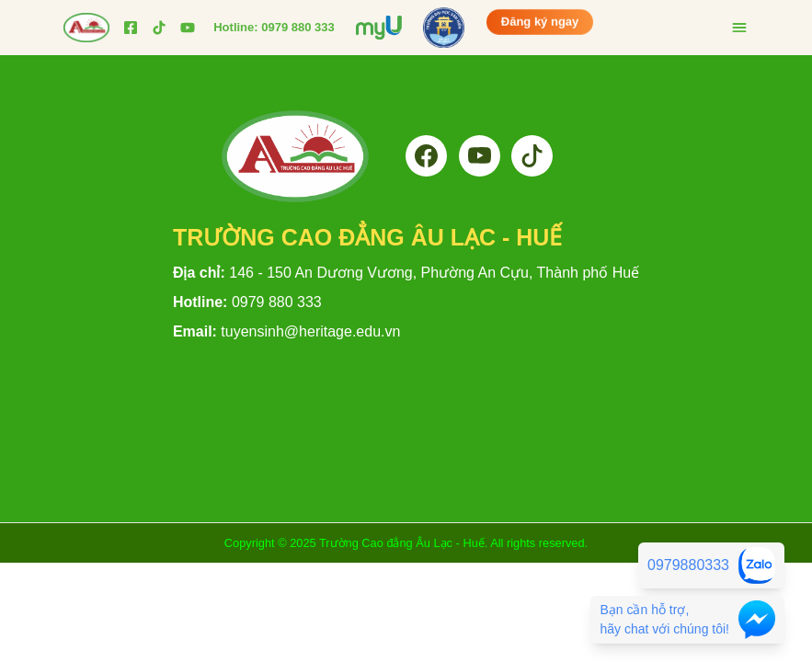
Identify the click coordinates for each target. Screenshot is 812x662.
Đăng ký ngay (540, 23)
